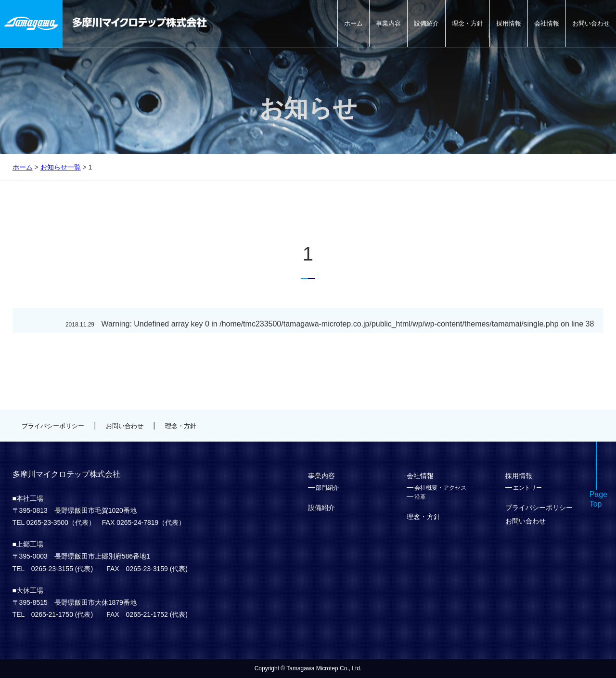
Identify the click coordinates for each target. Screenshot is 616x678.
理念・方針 (468, 23)
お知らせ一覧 (61, 167)
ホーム (353, 23)
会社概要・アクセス (440, 488)
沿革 (420, 497)
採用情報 (509, 23)
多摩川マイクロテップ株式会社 (140, 22)
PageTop (598, 499)
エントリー (527, 488)
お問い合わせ (591, 23)
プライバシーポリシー (53, 426)
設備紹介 (426, 23)
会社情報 (547, 23)
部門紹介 (327, 488)
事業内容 (388, 23)
